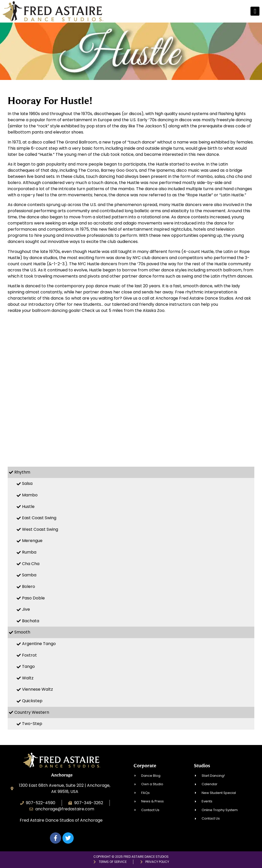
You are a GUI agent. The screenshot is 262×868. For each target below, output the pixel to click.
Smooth (22, 632)
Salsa (27, 483)
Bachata (31, 621)
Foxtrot (29, 655)
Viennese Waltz (37, 689)
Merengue (32, 541)
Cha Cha (31, 564)
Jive (26, 609)
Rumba (29, 552)
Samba (29, 575)
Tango (28, 666)
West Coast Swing (40, 529)
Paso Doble (33, 598)
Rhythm (22, 472)
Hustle (28, 507)
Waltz (28, 678)
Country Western (32, 712)
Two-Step (32, 724)
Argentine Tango (39, 644)
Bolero (29, 586)
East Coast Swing (39, 518)
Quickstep (32, 701)
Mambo (30, 495)
